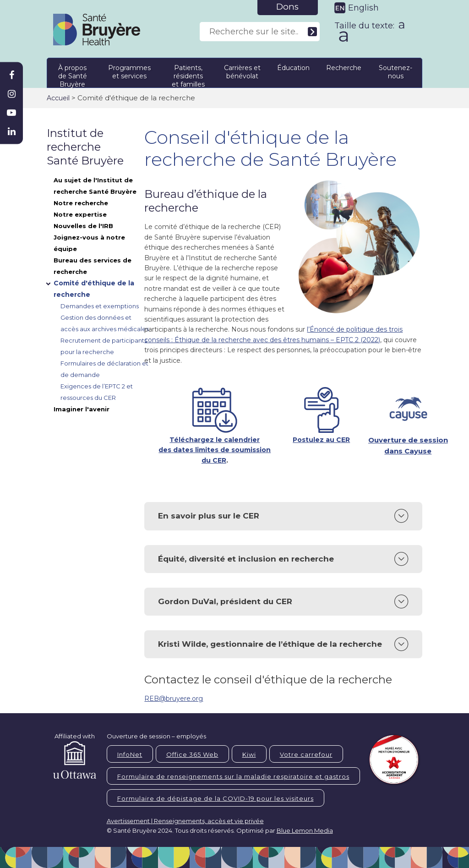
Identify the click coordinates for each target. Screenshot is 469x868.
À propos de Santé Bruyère (73, 74)
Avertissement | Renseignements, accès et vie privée (185, 821)
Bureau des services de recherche (93, 266)
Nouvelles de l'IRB (83, 226)
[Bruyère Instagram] (11, 94)
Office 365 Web (192, 754)
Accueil (58, 98)
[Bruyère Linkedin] (11, 131)
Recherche (344, 68)
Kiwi (249, 754)
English (363, 8)
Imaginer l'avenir (82, 409)
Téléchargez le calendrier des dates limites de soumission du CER (215, 450)
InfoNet (130, 754)
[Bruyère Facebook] (11, 75)
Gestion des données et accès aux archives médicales (105, 323)
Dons (287, 7)
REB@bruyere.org (174, 699)
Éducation (293, 68)
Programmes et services (129, 72)
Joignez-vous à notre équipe (89, 243)
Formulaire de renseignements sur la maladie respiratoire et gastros (233, 776)
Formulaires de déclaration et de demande (104, 369)
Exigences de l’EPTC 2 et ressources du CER (97, 392)
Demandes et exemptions (100, 306)
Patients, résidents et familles (188, 74)
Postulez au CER (321, 440)
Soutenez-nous (395, 72)
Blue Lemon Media (305, 830)
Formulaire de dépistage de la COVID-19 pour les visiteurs (215, 798)
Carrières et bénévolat (242, 72)
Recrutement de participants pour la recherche (104, 346)
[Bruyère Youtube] (11, 113)
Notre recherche (81, 203)
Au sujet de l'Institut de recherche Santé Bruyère (95, 186)
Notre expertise (80, 214)
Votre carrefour (306, 754)
